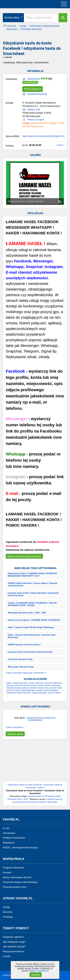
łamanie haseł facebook (25, 685)
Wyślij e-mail (34, 109)
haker (9, 683)
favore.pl (26, 4)
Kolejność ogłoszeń (13, 937)
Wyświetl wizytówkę (37, 94)
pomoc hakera (54, 693)
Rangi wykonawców (13, 951)
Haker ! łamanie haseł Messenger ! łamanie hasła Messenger (32, 636)
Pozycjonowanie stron (15, 887)
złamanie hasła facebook (18, 688)
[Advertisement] (35, 762)
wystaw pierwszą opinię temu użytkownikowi (41, 719)
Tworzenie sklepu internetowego (20, 882)
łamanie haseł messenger (49, 685)
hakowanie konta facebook (18, 693)
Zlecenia (7, 912)
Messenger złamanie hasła (21, 667)
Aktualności (9, 833)
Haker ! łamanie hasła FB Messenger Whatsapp (31, 627)
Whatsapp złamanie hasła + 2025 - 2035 (27, 613)
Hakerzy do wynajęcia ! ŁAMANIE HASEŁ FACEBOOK (34, 620)
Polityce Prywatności (38, 971)
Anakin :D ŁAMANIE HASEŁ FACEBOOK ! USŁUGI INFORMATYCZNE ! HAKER (32, 604)
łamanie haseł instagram (47, 690)
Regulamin (9, 843)
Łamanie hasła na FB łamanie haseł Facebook (30, 652)
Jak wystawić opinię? (14, 946)
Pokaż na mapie (35, 120)
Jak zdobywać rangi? (14, 942)
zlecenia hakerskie (53, 683)
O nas (6, 828)
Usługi (6, 907)
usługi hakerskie (20, 683)
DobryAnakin (34, 79)
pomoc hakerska (36, 683)
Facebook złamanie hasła (20, 659)
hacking (10, 685)
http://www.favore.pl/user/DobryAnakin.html (44, 136)
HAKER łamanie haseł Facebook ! (24, 645)
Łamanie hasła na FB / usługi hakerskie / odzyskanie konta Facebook (33, 594)
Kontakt (7, 872)
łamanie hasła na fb (39, 688)
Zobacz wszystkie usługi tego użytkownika (25, 673)
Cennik (7, 956)
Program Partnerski (13, 868)
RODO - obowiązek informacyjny (20, 847)
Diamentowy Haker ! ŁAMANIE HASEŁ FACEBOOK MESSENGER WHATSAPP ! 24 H (32, 575)
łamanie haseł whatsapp (24, 690)
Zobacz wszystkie (14, 727)
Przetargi (8, 917)
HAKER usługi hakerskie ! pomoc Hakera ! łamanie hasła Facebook (33, 584)
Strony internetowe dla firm (17, 877)
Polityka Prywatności (14, 838)
